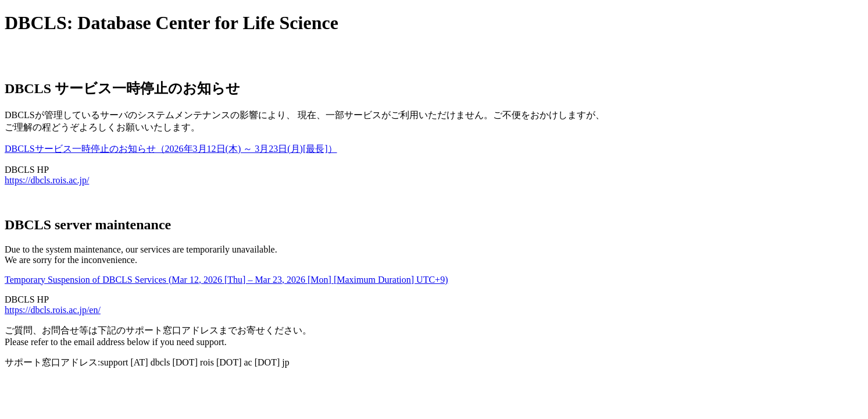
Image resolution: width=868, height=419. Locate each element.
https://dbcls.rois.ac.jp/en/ (53, 310)
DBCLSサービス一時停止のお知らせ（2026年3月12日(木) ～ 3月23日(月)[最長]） (171, 149)
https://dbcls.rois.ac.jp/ (47, 180)
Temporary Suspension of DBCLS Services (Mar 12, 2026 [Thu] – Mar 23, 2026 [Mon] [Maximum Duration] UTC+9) (226, 280)
